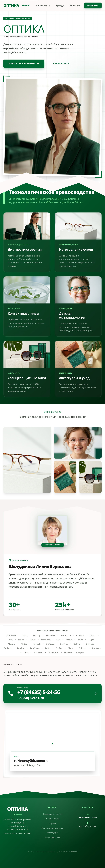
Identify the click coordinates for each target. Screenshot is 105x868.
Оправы (52, 823)
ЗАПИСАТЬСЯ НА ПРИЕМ (24, 64)
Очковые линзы (52, 819)
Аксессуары (52, 833)
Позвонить (93, 5)
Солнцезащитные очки (52, 828)
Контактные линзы (52, 814)
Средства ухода (52, 837)
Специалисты (43, 5)
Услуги (26, 5)
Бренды (60, 5)
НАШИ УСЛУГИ (61, 63)
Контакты (75, 5)
